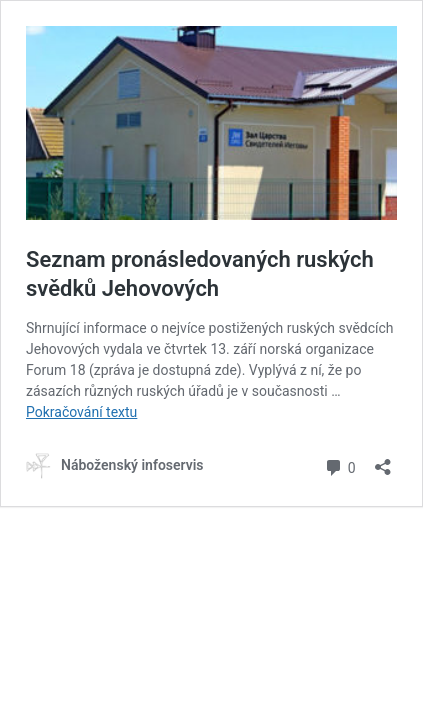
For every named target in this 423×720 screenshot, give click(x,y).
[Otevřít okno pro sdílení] (383, 460)
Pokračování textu (81, 412)
